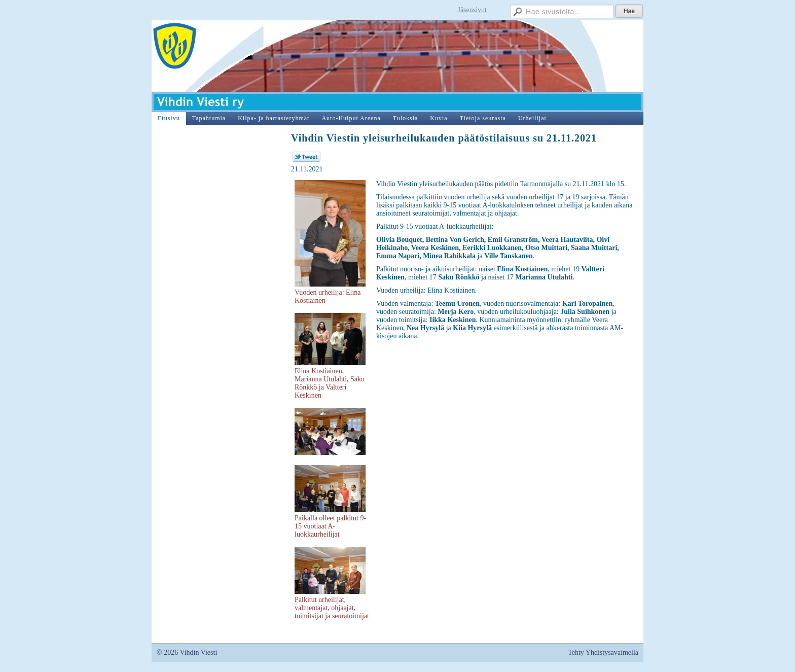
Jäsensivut (472, 10)
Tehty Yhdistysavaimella (603, 652)
